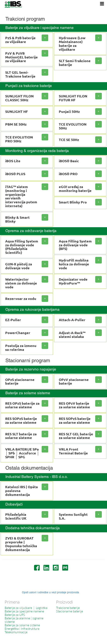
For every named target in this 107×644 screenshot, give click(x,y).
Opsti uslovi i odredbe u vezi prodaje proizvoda (51, 593)
